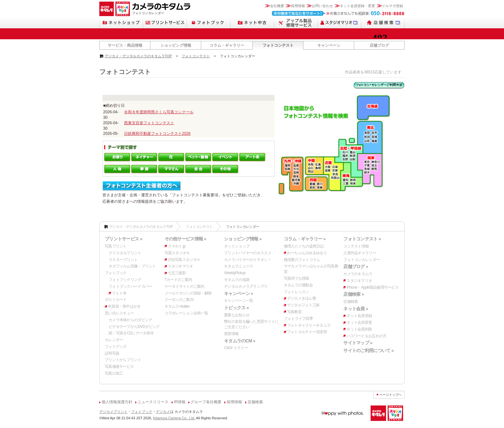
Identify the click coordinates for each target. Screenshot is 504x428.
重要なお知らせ (237, 315)
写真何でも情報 (297, 278)
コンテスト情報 (356, 246)
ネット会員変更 (359, 322)
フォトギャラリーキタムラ (309, 325)
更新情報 (231, 334)
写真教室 (294, 312)
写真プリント (116, 246)
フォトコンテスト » (362, 239)
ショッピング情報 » (243, 239)
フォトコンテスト (278, 45)
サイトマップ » (358, 343)
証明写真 (112, 353)
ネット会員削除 (359, 329)
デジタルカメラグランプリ (246, 286)
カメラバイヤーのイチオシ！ (248, 260)
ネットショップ (237, 246)
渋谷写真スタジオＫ (184, 260)
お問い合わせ (322, 6)
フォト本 (119, 293)
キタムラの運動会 (298, 285)
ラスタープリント (123, 260)
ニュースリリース (153, 402)
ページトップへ (391, 395)
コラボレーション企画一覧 (186, 313)
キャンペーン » (239, 293)
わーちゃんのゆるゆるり (307, 253)
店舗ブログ (379, 45)
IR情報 (180, 402)
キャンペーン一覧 (239, 301)
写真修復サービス (119, 367)
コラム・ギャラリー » (305, 239)
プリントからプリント (123, 360)
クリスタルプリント (125, 253)
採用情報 (298, 6)
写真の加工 (114, 373)
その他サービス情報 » (185, 239)
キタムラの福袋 (237, 280)
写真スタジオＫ (177, 253)
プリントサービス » (123, 239)
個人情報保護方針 (117, 402)
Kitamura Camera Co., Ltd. (174, 418)
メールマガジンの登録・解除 (188, 293)
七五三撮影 (177, 273)
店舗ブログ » (356, 266)
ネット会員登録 (359, 316)
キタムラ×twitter (177, 306)
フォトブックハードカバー (130, 286)
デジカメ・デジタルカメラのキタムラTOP (138, 56)
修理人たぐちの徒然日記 (304, 246)
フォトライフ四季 (298, 319)
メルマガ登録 (392, 6)
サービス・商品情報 (125, 45)
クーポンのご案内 (179, 300)
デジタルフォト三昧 (303, 305)
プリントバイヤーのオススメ (248, 253)
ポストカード (116, 300)
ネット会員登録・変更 (357, 6)
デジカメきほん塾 (301, 298)
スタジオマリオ (180, 266)
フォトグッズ (116, 347)
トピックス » (236, 308)
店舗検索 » (353, 294)
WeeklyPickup (235, 273)
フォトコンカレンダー (361, 260)
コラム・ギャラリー (227, 45)
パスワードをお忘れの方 (366, 336)
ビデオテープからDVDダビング (134, 327)
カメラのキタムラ (358, 274)
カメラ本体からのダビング (130, 320)
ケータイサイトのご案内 (184, 286)
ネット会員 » (356, 309)
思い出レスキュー (119, 313)
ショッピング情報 (176, 45)
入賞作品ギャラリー (360, 253)
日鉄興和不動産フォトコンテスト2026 (157, 134)
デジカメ (163, 412)
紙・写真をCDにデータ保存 (131, 333)
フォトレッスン (297, 292)
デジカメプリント (113, 412)
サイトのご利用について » (368, 350)
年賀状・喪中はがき (124, 306)
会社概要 (277, 6)
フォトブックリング (125, 280)
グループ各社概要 (206, 402)
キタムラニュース (239, 266)
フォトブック (116, 273)
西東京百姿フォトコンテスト (149, 123)
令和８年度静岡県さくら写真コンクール (159, 112)
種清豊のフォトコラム (302, 260)
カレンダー (114, 340)
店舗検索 (351, 302)
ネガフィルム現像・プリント (132, 266)
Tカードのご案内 (178, 280)
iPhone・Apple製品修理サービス (373, 287)
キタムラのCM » (240, 341)
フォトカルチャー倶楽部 (307, 332)
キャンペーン (329, 45)
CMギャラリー (236, 348)
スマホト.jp (177, 246)
